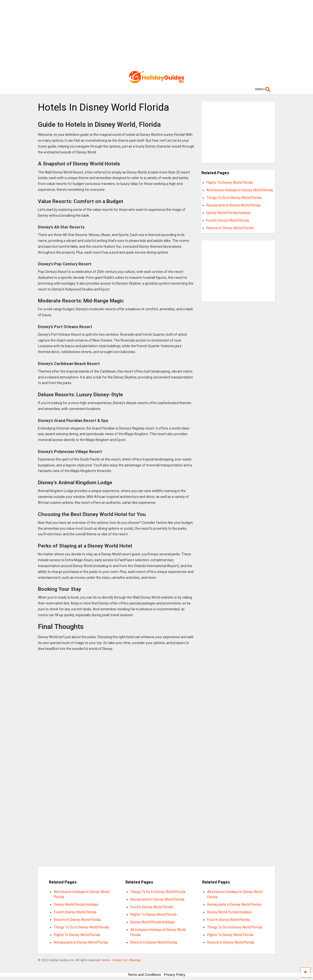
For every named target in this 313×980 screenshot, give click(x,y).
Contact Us (120, 960)
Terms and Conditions (144, 975)
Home (106, 960)
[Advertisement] (157, 34)
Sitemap (135, 960)
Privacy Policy (174, 975)
